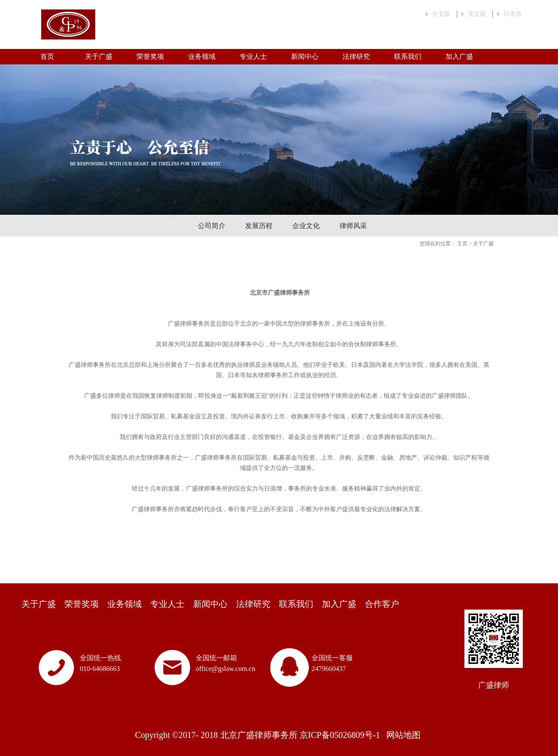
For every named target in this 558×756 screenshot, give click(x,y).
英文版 (477, 14)
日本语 (513, 14)
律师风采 (353, 226)
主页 (462, 244)
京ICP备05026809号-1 (340, 735)
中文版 (441, 14)
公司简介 (212, 226)
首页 (47, 56)
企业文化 (306, 226)
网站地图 (401, 735)
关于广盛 (483, 244)
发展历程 (259, 226)
